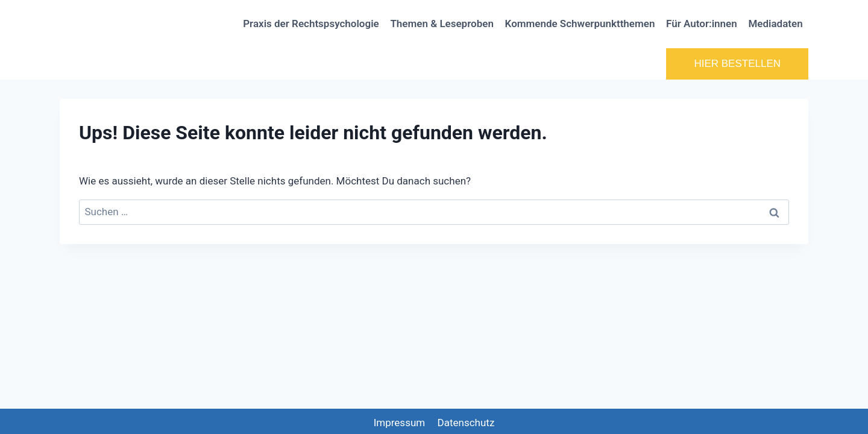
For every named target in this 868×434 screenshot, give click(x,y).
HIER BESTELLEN (737, 64)
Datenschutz (466, 423)
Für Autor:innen (702, 24)
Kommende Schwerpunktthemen (580, 24)
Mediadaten (775, 24)
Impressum (400, 423)
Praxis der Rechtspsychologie (311, 24)
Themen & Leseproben (442, 24)
